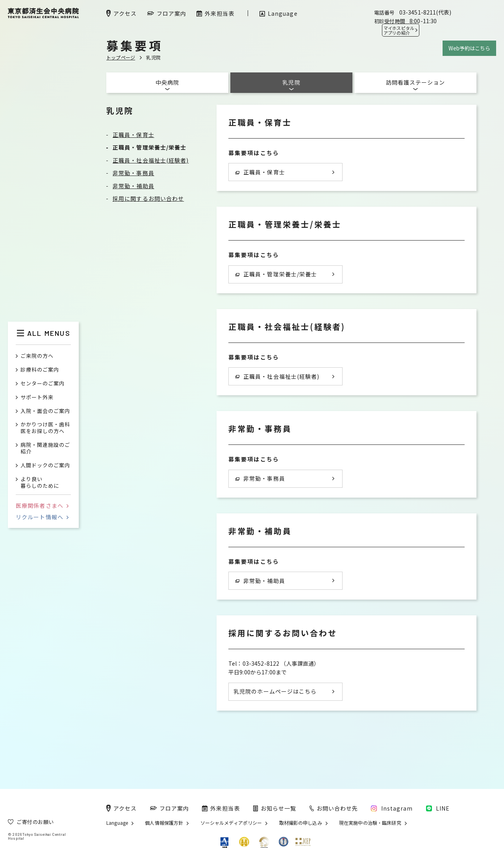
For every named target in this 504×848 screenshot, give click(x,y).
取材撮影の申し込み (301, 823)
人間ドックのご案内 (45, 466)
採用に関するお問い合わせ (148, 198)
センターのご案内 (43, 384)
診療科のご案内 (40, 370)
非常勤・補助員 (133, 186)
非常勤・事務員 (133, 173)
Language (117, 823)
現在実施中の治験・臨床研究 (370, 823)
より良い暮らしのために (40, 483)
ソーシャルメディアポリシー (231, 823)
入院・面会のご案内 (45, 411)
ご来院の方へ (37, 356)
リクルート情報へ (42, 517)
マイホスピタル (399, 30)
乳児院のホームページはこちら (275, 691)
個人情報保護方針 (164, 823)
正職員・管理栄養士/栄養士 (149, 147)
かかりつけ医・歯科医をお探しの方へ (45, 428)
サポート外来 (37, 397)
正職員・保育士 (133, 135)
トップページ (121, 57)
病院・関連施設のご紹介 (45, 448)
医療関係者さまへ (42, 505)
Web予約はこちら (469, 48)
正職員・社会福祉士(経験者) (151, 160)
